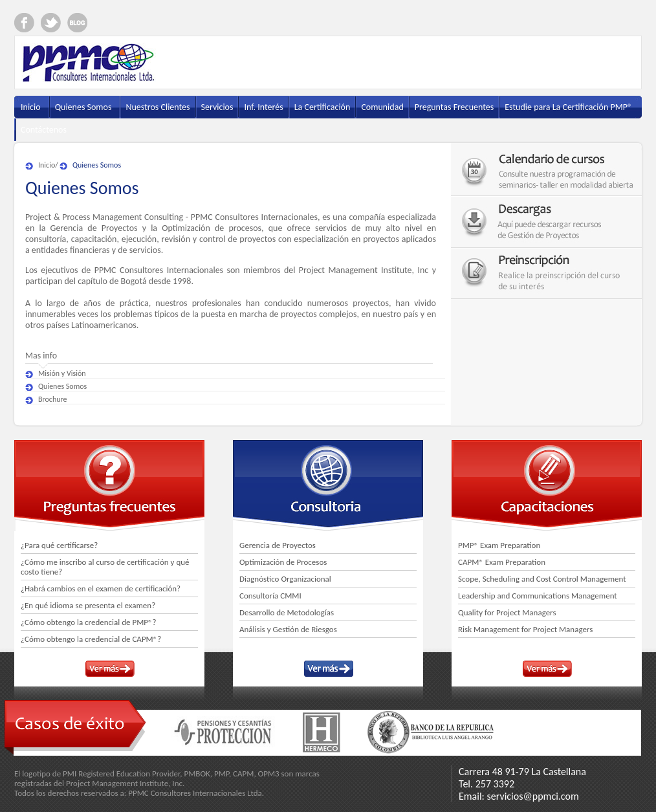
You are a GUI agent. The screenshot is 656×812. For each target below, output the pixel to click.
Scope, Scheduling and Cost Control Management (542, 579)
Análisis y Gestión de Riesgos (288, 629)
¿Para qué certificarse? (59, 545)
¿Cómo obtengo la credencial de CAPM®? (91, 639)
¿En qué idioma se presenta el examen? (88, 605)
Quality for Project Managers (507, 612)
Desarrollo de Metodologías (287, 612)
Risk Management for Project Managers (525, 629)
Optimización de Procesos (283, 562)
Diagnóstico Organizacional (285, 579)
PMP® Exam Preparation (499, 545)
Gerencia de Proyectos (278, 545)
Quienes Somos (97, 165)
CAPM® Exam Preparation (502, 562)
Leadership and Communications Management (538, 596)
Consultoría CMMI (270, 596)
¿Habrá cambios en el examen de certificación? (101, 588)
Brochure (53, 399)
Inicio (47, 165)
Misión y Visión (62, 373)
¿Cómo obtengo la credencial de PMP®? (89, 622)
